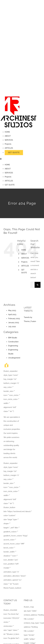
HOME (24, 250)
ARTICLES (25, 266)
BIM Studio (13, 338)
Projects (24, 262)
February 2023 (14, 319)
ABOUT (24, 254)
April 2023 (12, 314)
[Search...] (33, 285)
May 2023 (12, 310)
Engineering (13, 346)
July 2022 (12, 327)
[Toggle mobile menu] (1, 159)
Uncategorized (14, 358)
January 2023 (14, 323)
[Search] (38, 285)
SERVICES (25, 258)
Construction (13, 342)
